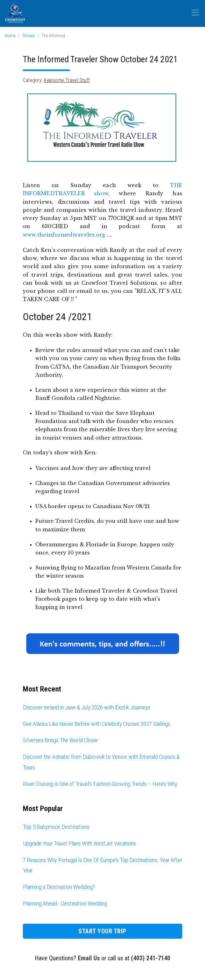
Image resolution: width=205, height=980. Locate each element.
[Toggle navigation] (195, 13)
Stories (29, 36)
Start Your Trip (102, 931)
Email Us (89, 958)
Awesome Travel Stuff (67, 80)
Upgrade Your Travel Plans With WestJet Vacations (79, 843)
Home (10, 36)
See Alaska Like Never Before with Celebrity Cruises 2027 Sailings (97, 724)
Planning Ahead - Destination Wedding (65, 903)
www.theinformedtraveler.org (64, 235)
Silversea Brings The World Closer (60, 740)
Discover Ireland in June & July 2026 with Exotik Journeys (87, 707)
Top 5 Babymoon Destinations (56, 827)
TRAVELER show (81, 193)
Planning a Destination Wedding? (59, 887)
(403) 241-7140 (151, 958)
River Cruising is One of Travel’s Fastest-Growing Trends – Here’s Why (100, 784)
